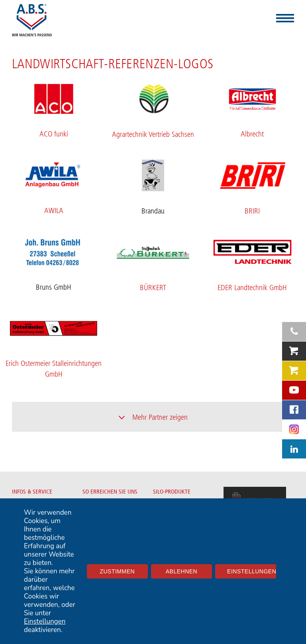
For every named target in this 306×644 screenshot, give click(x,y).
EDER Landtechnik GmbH (252, 288)
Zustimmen (117, 571)
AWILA (54, 211)
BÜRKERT (153, 288)
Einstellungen (45, 621)
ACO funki (54, 134)
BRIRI (252, 211)
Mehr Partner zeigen (160, 417)
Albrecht (252, 134)
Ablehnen (181, 571)
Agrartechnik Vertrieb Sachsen (153, 134)
